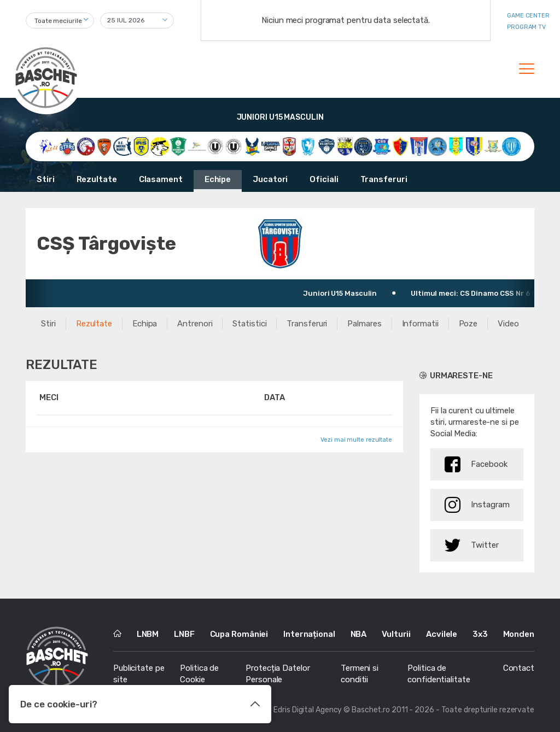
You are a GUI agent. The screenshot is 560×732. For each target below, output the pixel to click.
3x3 (480, 634)
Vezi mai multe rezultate (356, 440)
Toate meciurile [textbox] (58, 21)
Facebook (476, 464)
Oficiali (324, 179)
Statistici (249, 324)
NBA (359, 634)
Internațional (309, 634)
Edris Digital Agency (308, 710)
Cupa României (239, 634)
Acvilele (442, 634)
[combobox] (60, 21)
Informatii (420, 324)
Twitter (472, 545)
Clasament (161, 179)
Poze (468, 324)
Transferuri (384, 179)
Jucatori (270, 179)
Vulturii (396, 634)
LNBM (148, 634)
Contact (519, 668)
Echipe (218, 179)
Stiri (46, 179)
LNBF (184, 634)
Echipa (145, 324)
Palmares (364, 324)
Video (508, 324)
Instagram (477, 505)
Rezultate (97, 179)
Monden (519, 634)
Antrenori (195, 324)
